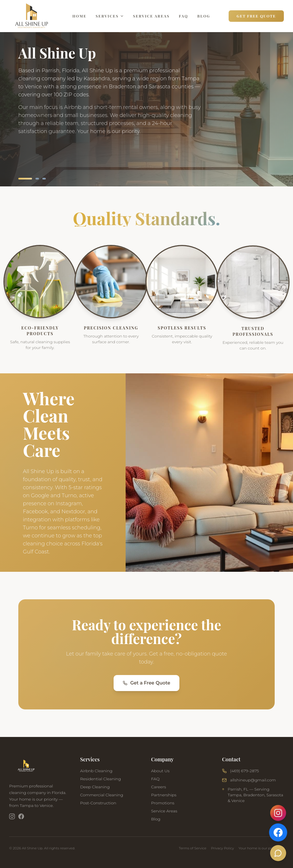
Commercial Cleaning (102, 797)
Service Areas (151, 16)
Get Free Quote (256, 16)
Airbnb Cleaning (96, 773)
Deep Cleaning (95, 789)
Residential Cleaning (101, 781)
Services (110, 16)
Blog (204, 16)
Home (79, 16)
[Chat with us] (278, 853)
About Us (160, 775)
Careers (159, 791)
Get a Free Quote (146, 684)
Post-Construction (98, 805)
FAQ (183, 16)
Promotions (163, 807)
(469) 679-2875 (245, 776)
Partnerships (164, 799)
